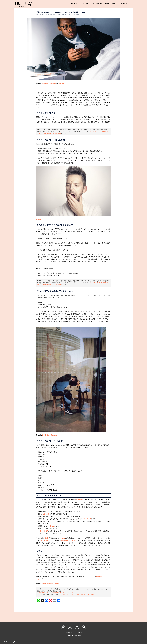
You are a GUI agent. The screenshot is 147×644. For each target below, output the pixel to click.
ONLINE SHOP (97, 4)
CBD (48, 15)
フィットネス (71, 15)
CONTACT (124, 4)
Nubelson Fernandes (49, 84)
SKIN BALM (86, 4)
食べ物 (52, 526)
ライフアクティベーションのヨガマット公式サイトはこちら (55, 592)
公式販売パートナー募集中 (73, 632)
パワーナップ (87, 518)
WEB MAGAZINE (110, 4)
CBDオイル (50, 540)
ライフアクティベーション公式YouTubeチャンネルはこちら (78, 594)
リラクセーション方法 (68, 540)
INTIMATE (74, 4)
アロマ (43, 540)
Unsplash (61, 84)
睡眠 (78, 15)
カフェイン (46, 514)
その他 (64, 15)
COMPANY (70, 634)
